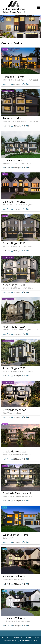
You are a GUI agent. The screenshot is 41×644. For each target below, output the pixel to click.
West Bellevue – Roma (16, 535)
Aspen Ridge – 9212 (14, 243)
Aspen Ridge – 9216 (14, 285)
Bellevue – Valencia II (15, 618)
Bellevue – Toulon (13, 160)
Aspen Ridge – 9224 (14, 327)
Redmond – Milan (13, 118)
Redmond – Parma (14, 77)
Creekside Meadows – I (16, 410)
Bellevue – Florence (14, 202)
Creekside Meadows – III (17, 493)
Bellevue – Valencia (14, 576)
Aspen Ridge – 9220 (14, 368)
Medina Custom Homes (14, 9)
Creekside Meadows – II (17, 451)
